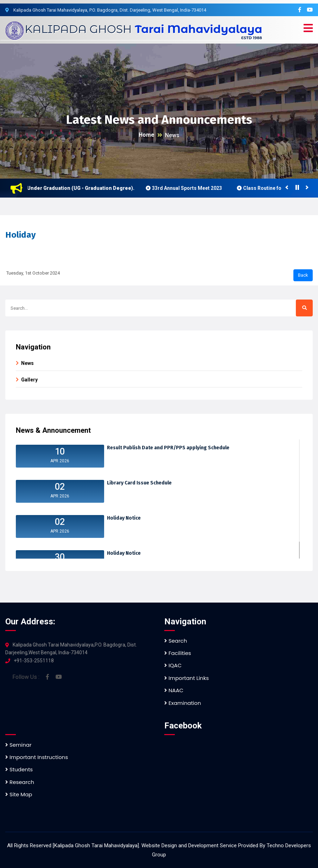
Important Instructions (37, 757)
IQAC (173, 665)
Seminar (18, 745)
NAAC (174, 690)
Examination (183, 703)
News (172, 135)
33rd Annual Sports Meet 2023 (191, 188)
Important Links (186, 678)
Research (20, 782)
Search (176, 641)
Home (147, 135)
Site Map (19, 794)
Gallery (29, 380)
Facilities (178, 653)
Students (19, 769)
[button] (308, 28)
